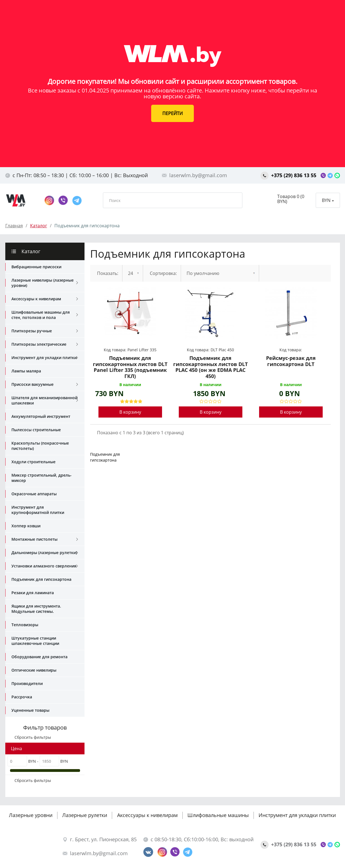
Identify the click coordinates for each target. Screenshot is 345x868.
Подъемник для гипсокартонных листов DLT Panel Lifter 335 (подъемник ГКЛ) (130, 367)
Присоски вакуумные (45, 384)
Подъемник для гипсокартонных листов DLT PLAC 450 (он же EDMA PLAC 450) (210, 367)
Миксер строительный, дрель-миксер (42, 478)
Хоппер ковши (26, 526)
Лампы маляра (26, 371)
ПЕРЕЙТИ (172, 113)
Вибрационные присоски (36, 267)
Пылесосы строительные (36, 430)
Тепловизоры (25, 625)
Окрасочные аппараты (34, 494)
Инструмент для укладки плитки (45, 358)
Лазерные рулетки (85, 815)
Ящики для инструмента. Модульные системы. (36, 609)
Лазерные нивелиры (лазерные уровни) (45, 283)
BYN (328, 200)
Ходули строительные (33, 462)
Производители (27, 683)
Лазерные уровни (31, 815)
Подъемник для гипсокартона (41, 579)
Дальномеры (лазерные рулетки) (45, 553)
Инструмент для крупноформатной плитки (38, 510)
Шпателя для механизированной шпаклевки (45, 400)
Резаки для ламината (33, 593)
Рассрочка (22, 697)
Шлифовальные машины (218, 815)
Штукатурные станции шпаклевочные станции (35, 641)
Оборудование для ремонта (39, 657)
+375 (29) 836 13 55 (289, 175)
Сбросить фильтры (31, 737)
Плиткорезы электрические (45, 344)
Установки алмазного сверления (45, 566)
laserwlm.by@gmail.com (194, 175)
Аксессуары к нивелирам (45, 299)
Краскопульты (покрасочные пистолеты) (40, 446)
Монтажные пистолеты (45, 539)
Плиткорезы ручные (45, 331)
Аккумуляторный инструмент (41, 416)
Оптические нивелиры (34, 670)
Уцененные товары (30, 710)
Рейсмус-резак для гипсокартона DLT (291, 361)
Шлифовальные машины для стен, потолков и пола (45, 315)
